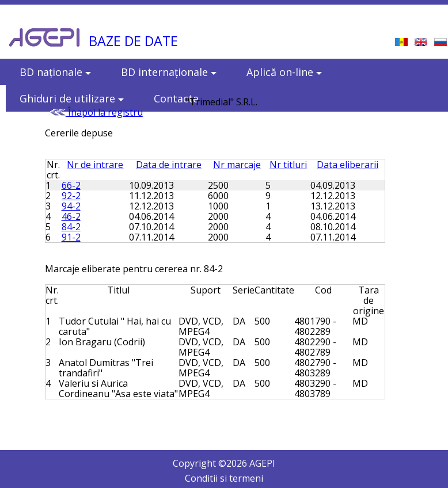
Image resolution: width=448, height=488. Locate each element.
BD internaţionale (169, 72)
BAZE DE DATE (133, 41)
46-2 (71, 216)
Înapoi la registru (96, 112)
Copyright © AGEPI (224, 463)
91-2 (71, 237)
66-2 (71, 185)
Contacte (176, 98)
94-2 (71, 206)
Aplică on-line (284, 72)
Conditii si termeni (224, 478)
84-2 (71, 227)
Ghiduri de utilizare (72, 98)
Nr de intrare (95, 165)
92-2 (71, 196)
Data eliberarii (348, 165)
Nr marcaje (237, 165)
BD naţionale (55, 72)
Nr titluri (288, 165)
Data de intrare (169, 165)
